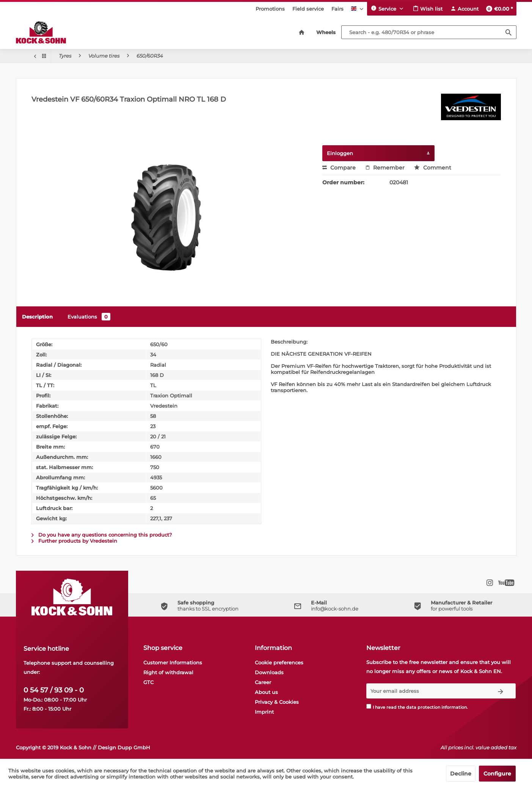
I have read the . (420, 707)
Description (37, 317)
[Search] (508, 32)
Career (263, 682)
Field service (308, 9)
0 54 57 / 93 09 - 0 (54, 690)
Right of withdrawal (168, 672)
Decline (461, 774)
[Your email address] (426, 691)
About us (266, 692)
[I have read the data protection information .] (369, 706)
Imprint (264, 712)
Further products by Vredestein (74, 541)
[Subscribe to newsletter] (501, 691)
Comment (433, 168)
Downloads (269, 672)
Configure (497, 774)
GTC (148, 682)
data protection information (436, 707)
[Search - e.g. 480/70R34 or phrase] (429, 32)
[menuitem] (270, 9)
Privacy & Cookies (277, 702)
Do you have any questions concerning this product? (102, 535)
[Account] (464, 9)
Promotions (270, 9)
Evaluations (89, 317)
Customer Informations (173, 662)
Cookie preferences (279, 662)
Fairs (337, 9)
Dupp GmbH (134, 747)
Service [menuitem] (384, 8)
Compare (339, 168)
